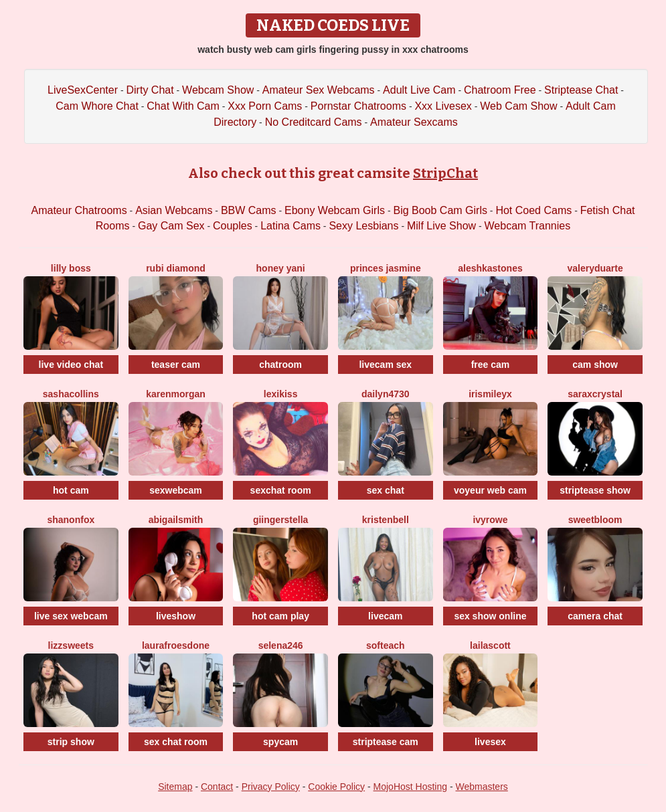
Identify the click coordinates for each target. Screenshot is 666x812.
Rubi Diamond (176, 268)
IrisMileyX (490, 394)
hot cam (71, 490)
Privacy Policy (271, 787)
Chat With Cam (183, 106)
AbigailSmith (176, 520)
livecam (385, 616)
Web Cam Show (518, 106)
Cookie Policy (336, 787)
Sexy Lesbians (363, 226)
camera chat (595, 616)
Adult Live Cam (419, 90)
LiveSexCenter (83, 90)
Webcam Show (218, 90)
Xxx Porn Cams (265, 106)
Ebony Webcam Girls (335, 210)
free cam (491, 365)
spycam (280, 742)
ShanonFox (71, 520)
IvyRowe (490, 520)
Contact (217, 787)
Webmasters (482, 787)
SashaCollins (71, 394)
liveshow (176, 616)
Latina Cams (290, 226)
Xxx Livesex (443, 106)
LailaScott (490, 645)
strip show (71, 742)
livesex (490, 742)
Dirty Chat (150, 90)
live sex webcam (71, 616)
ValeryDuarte (595, 268)
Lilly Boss (71, 268)
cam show (595, 365)
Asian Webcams (174, 210)
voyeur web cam (490, 490)
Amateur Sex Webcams (319, 90)
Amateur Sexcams (414, 122)
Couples (233, 226)
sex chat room (176, 742)
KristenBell (386, 520)
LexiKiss (281, 394)
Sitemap (175, 787)
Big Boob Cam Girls (440, 210)
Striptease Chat (581, 90)
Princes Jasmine (386, 268)
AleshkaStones (490, 268)
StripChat (445, 173)
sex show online (490, 616)
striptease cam (386, 742)
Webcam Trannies (528, 226)
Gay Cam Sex (171, 226)
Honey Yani (281, 268)
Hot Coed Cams (533, 210)
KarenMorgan (176, 394)
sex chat (386, 490)
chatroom (280, 365)
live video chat (71, 365)
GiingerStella (280, 520)
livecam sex (385, 365)
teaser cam (176, 365)
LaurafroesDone (176, 645)
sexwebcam (176, 490)
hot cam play (280, 616)
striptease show (595, 490)
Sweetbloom (595, 520)
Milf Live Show (441, 226)
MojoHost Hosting (411, 787)
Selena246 (281, 645)
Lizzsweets (71, 645)
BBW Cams (249, 210)
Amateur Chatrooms (79, 210)
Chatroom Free (500, 90)
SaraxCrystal (595, 394)
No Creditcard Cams (314, 122)
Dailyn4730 (386, 394)
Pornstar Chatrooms (358, 106)
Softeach (386, 645)
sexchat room (281, 490)
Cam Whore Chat (97, 106)
